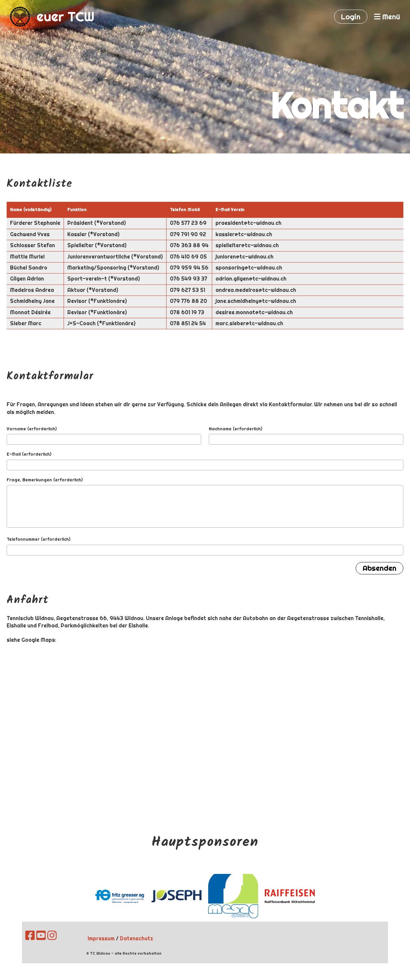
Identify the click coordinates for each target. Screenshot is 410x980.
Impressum (101, 938)
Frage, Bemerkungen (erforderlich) (45, 480)
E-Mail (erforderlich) (29, 454)
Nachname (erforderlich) (235, 429)
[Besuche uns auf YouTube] (41, 935)
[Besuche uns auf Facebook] (30, 935)
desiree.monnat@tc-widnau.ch (254, 312)
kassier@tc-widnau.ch (244, 234)
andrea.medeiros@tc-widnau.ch (256, 290)
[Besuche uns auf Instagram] (52, 935)
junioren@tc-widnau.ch (244, 257)
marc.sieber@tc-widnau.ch (249, 323)
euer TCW (66, 17)
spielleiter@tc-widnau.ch (247, 245)
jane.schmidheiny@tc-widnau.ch (256, 301)
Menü (387, 17)
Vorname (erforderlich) (32, 429)
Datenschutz (137, 938)
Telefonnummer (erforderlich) (38, 539)
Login (351, 17)
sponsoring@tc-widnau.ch (249, 268)
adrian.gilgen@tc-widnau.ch (251, 279)
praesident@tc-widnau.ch (248, 223)
